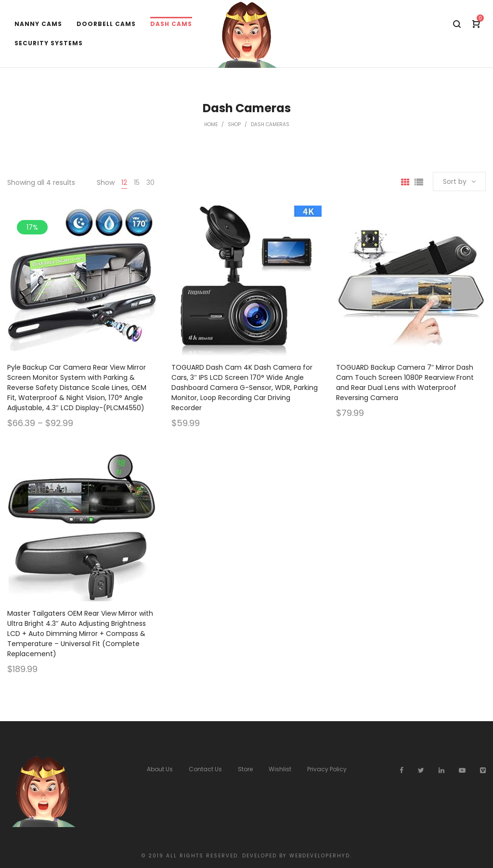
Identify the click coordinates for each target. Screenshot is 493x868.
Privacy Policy (327, 769)
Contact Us (205, 769)
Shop (234, 124)
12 (124, 182)
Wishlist (280, 769)
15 (137, 182)
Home (211, 124)
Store (245, 769)
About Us (160, 769)
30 (150, 182)
